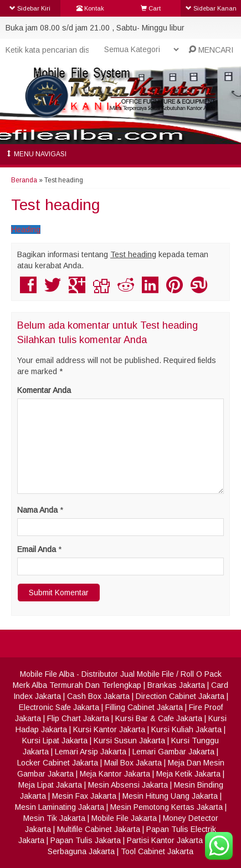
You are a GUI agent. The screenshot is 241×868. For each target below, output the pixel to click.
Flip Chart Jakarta (78, 718)
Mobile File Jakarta (124, 818)
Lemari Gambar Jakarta (173, 752)
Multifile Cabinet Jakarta (99, 829)
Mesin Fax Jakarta (84, 796)
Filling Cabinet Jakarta (144, 707)
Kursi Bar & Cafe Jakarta (159, 718)
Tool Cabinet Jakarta (157, 851)
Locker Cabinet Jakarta (58, 763)
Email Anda (37, 549)
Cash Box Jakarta (98, 696)
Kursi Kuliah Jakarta (186, 729)
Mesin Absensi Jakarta (128, 785)
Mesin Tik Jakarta (54, 818)
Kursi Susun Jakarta (129, 741)
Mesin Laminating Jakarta (60, 807)
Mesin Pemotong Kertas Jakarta (166, 807)
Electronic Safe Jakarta (59, 707)
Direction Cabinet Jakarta (180, 696)
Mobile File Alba (47, 674)
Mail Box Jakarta (133, 763)
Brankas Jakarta (176, 685)
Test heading (55, 205)
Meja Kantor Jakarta (115, 774)
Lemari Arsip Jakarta (91, 752)
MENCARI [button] (211, 50)
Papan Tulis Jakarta (86, 840)
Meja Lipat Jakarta (50, 785)
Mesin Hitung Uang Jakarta (170, 796)
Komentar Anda (44, 390)
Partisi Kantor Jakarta (165, 840)
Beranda (24, 180)
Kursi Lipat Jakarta (55, 741)
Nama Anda (37, 510)
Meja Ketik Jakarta (188, 774)
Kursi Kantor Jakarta (109, 729)
